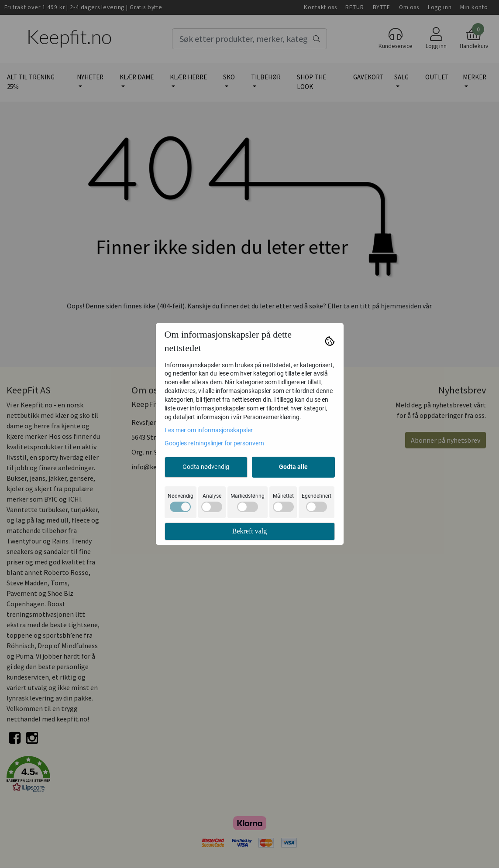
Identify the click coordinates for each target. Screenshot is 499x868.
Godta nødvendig (206, 467)
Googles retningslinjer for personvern (214, 443)
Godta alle (293, 467)
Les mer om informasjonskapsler (209, 430)
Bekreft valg (250, 531)
